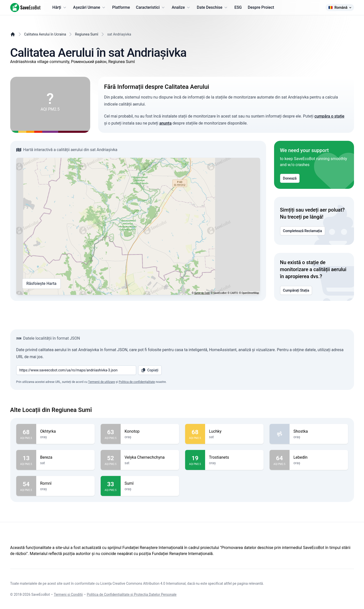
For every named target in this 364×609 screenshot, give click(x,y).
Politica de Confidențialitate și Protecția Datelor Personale (132, 594)
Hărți (60, 8)
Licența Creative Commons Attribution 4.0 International (143, 583)
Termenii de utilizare (102, 382)
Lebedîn (319, 457)
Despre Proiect (261, 7)
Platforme (121, 7)
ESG (238, 7)
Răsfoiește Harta (41, 284)
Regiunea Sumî (87, 34)
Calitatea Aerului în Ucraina (45, 34)
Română (340, 8)
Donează (290, 178)
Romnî (65, 483)
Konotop (150, 431)
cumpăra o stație (329, 116)
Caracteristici (151, 8)
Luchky (234, 431)
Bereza (65, 457)
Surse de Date (202, 293)
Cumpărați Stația (296, 290)
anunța (165, 123)
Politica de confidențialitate (137, 382)
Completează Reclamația (303, 231)
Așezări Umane (90, 8)
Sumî (150, 483)
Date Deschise (213, 8)
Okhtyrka (65, 431)
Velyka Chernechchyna (150, 457)
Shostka (319, 431)
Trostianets (234, 457)
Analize (181, 8)
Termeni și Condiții (68, 594)
